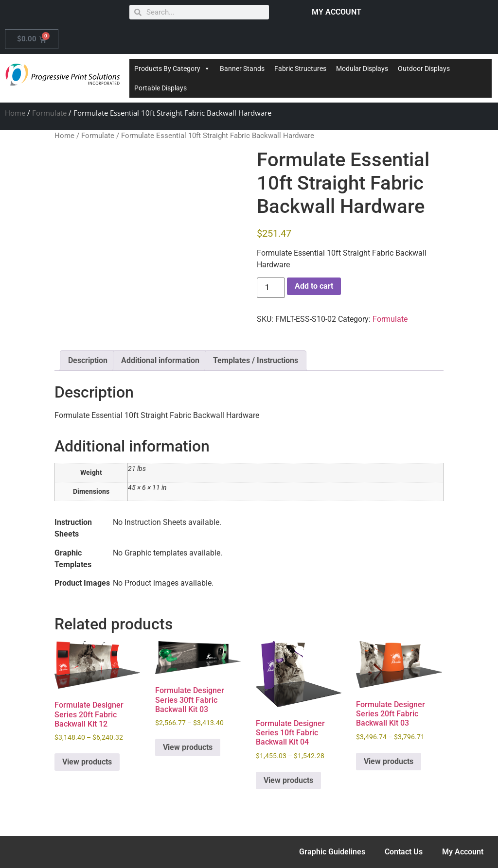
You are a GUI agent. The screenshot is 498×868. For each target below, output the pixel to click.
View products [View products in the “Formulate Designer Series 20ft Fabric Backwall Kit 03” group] (389, 761)
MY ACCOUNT (337, 12)
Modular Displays (362, 69)
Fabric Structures (300, 69)
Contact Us (404, 852)
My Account (463, 852)
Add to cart (314, 286)
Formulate (49, 113)
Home (15, 113)
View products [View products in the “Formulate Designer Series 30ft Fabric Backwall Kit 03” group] (188, 747)
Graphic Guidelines (332, 852)
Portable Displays (160, 88)
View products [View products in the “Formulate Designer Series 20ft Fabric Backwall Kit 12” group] (87, 762)
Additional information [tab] (160, 360)
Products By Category (172, 69)
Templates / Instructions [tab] (256, 360)
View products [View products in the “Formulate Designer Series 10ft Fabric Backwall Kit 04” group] (288, 780)
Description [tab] (88, 360)
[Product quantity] (271, 288)
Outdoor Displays (424, 69)
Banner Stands (242, 69)
